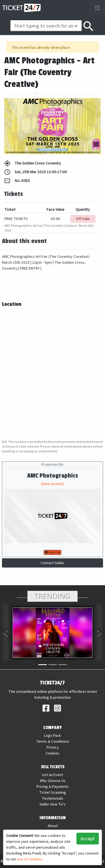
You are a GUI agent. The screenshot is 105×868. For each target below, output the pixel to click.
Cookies (53, 753)
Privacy (53, 747)
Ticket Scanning (53, 792)
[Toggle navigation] (97, 8)
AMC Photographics (53, 476)
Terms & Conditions (53, 741)
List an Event (53, 775)
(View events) (53, 484)
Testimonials (53, 798)
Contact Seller (53, 563)
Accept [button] (88, 838)
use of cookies (30, 859)
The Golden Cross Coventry (32, 163)
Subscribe (53, 552)
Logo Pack (53, 735)
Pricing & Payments (53, 786)
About (53, 826)
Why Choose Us (53, 781)
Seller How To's (53, 804)
